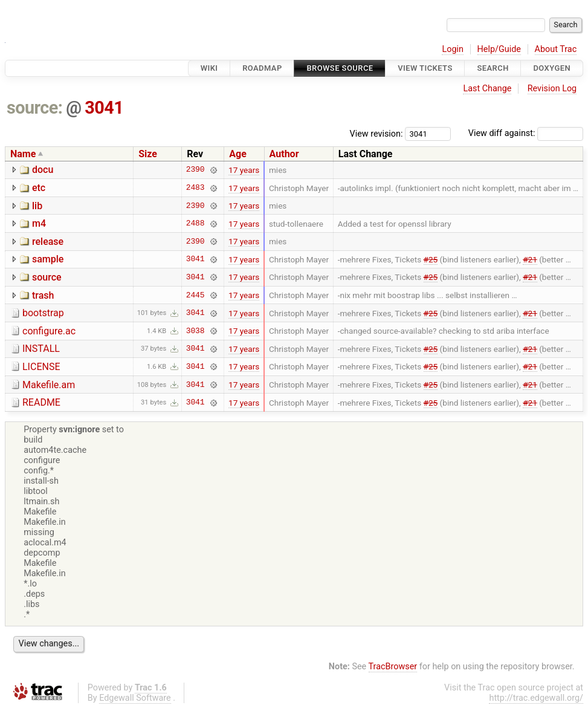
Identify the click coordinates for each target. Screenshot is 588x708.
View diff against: (526, 133)
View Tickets (425, 68)
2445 (195, 295)
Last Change (487, 89)
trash (43, 295)
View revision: (376, 133)
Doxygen (552, 68)
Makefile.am (49, 385)
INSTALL (41, 349)
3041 (104, 108)
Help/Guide (499, 49)
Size (148, 154)
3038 (195, 331)
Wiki (209, 68)
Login (453, 49)
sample (48, 259)
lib (37, 206)
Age (238, 154)
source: (35, 108)
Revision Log (552, 89)
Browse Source (340, 68)
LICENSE (41, 367)
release (48, 242)
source (47, 277)
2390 (195, 170)
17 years (244, 170)
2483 (195, 188)
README (41, 402)
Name (23, 154)
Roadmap (262, 68)
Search (493, 68)
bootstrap (43, 313)
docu (43, 170)
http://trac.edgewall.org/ (536, 698)
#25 (431, 259)
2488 (195, 224)
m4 (39, 223)
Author (284, 154)
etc (39, 188)
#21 (530, 259)
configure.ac (49, 331)
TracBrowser (393, 667)
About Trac (556, 49)
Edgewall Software (135, 698)
